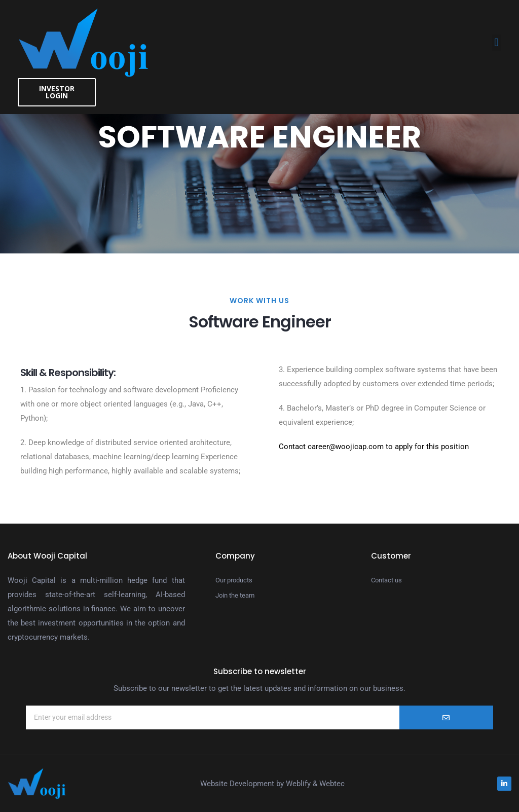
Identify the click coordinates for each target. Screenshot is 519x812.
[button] (496, 43)
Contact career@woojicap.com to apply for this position (374, 447)
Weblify (298, 784)
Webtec (332, 784)
